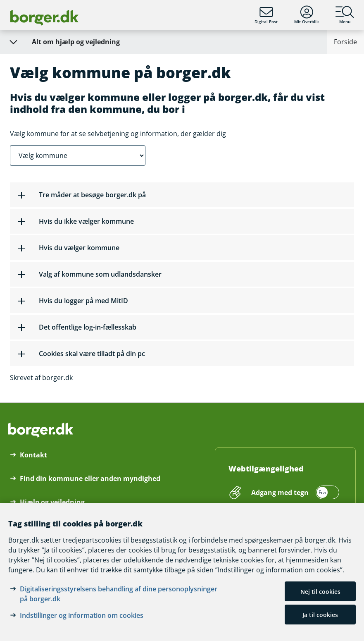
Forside (345, 42)
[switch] (294, 493)
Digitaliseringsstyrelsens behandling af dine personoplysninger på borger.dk (119, 594)
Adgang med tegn (280, 493)
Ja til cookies (320, 615)
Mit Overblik (307, 15)
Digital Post (266, 15)
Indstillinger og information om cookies (82, 615)
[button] (182, 195)
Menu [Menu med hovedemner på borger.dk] (345, 15)
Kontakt (33, 455)
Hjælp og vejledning (52, 502)
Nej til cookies (320, 592)
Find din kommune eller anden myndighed (90, 478)
